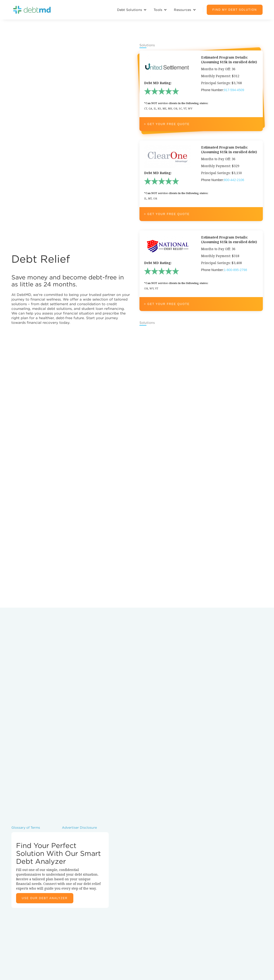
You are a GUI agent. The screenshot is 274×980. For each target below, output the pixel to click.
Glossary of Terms (26, 827)
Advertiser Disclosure (79, 827)
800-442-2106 (234, 180)
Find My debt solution (235, 10)
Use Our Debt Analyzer (45, 898)
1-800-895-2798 (236, 270)
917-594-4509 (234, 90)
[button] (132, 10)
